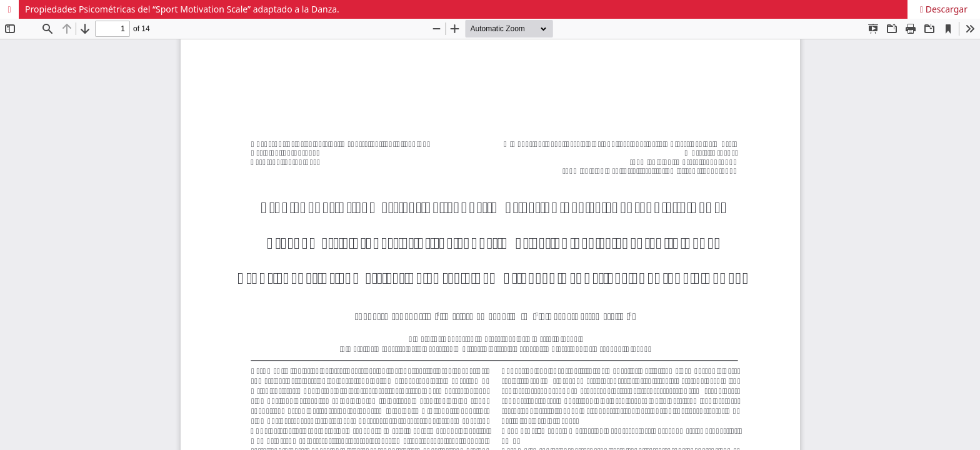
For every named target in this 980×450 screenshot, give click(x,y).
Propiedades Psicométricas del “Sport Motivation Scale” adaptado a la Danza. (182, 9)
